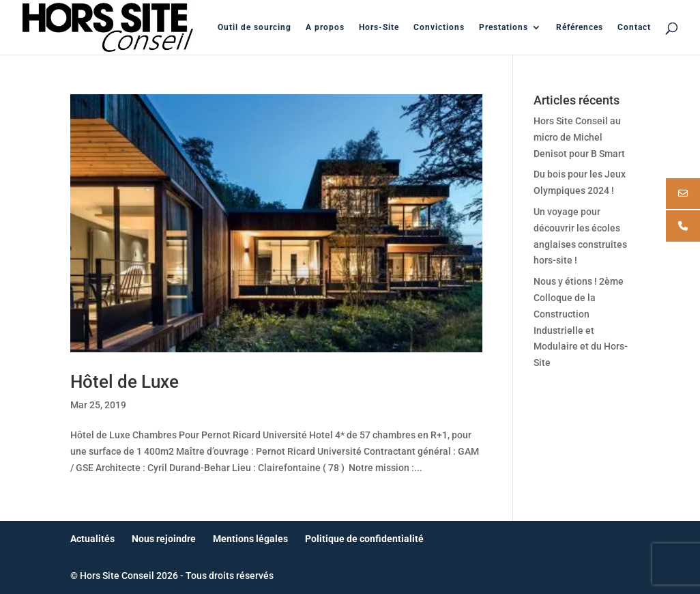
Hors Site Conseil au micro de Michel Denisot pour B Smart (579, 137)
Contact (634, 27)
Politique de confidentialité (364, 539)
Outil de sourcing (254, 27)
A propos (325, 27)
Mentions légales (250, 539)
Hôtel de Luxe (125, 382)
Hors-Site (379, 27)
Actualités (92, 539)
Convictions (439, 27)
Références (580, 27)
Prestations (504, 27)
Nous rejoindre (164, 539)
